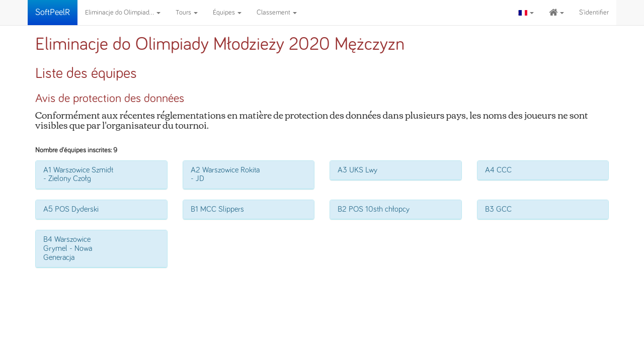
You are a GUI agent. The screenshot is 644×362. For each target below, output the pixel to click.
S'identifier (594, 13)
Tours (187, 13)
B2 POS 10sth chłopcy (374, 209)
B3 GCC (498, 209)
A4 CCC (498, 170)
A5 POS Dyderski (71, 209)
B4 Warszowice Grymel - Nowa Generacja (68, 248)
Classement (277, 13)
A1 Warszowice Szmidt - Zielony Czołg (78, 174)
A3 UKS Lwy (357, 170)
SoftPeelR (53, 13)
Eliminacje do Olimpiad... (123, 13)
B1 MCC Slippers (217, 209)
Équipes (227, 13)
